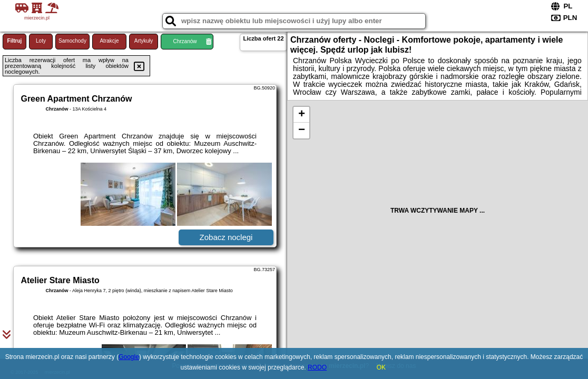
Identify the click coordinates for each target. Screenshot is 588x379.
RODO (317, 367)
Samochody (72, 41)
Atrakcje (109, 41)
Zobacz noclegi (226, 237)
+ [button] (302, 115)
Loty (41, 41)
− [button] (302, 131)
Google (129, 357)
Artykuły (144, 41)
